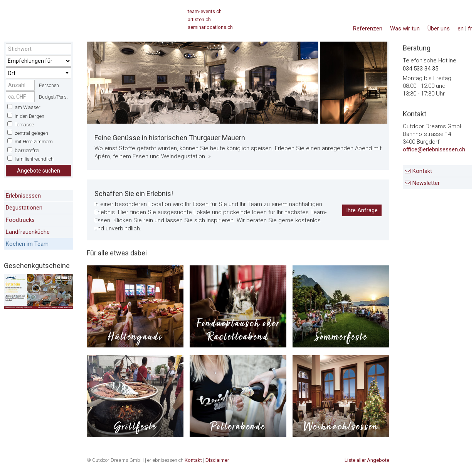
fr (470, 29)
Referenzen (368, 29)
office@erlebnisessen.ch (434, 149)
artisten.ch (199, 19)
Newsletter (426, 183)
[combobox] (39, 73)
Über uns (439, 29)
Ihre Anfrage (362, 210)
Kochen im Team (27, 244)
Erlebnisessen (23, 196)
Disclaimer (217, 460)
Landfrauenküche (28, 232)
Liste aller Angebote (367, 460)
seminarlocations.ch (210, 27)
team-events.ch (205, 11)
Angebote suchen (39, 171)
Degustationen (24, 208)
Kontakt (422, 171)
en (461, 29)
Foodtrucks (20, 220)
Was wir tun (405, 29)
